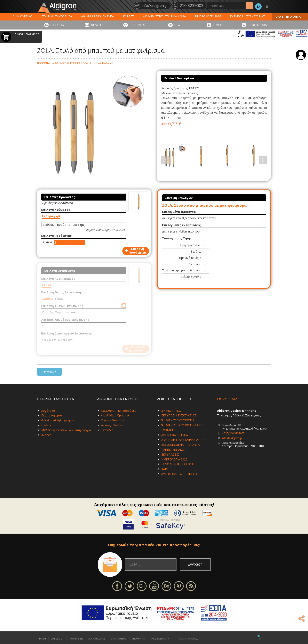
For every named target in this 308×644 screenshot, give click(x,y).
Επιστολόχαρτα (52, 415)
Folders (46, 425)
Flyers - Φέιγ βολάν (114, 420)
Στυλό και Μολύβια (101, 63)
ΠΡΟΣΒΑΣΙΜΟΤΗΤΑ (161, 639)
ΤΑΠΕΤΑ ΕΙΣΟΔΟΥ (173, 450)
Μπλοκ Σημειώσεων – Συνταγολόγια (66, 430)
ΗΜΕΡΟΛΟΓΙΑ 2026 (208, 16)
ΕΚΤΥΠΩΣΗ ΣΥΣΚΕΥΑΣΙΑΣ (247, 16)
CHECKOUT (57, 639)
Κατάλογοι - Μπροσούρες (119, 411)
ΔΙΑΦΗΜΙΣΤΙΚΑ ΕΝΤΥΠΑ (97, 16)
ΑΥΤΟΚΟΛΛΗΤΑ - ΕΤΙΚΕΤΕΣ (180, 474)
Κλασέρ (46, 435)
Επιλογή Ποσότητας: (57, 236)
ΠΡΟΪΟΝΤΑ (137, 25)
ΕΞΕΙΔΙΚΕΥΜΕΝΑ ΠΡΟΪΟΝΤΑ (180, 445)
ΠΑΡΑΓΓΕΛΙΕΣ (76, 639)
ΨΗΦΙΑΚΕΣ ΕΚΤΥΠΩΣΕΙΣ (178, 420)
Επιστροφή (49, 372)
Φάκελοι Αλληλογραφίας (58, 420)
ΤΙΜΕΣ (217, 25)
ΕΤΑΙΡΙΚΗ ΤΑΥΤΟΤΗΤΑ (57, 16)
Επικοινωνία (227, 399)
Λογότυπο (48, 411)
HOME (43, 639)
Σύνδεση (301, 55)
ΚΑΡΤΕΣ (128, 16)
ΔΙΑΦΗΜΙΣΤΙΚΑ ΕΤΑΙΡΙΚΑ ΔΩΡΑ (164, 16)
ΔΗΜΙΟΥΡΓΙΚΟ (22, 16)
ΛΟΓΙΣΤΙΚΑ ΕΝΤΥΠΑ (175, 435)
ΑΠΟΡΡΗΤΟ (138, 639)
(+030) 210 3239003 (233, 433)
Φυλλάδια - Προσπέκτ (116, 415)
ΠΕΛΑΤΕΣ (97, 25)
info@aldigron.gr (232, 438)
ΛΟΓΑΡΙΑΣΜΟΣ (97, 639)
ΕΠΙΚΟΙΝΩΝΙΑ (257, 25)
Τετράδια (107, 430)
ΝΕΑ (177, 25)
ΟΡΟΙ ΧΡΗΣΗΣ (119, 639)
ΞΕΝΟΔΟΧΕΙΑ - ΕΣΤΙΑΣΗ (178, 464)
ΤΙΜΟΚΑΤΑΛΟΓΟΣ (188, 639)
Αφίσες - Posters (112, 425)
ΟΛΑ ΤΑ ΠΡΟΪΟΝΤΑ (288, 17)
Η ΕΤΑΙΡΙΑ (57, 25)
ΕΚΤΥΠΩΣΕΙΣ (170, 454)
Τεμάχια (47, 242)
